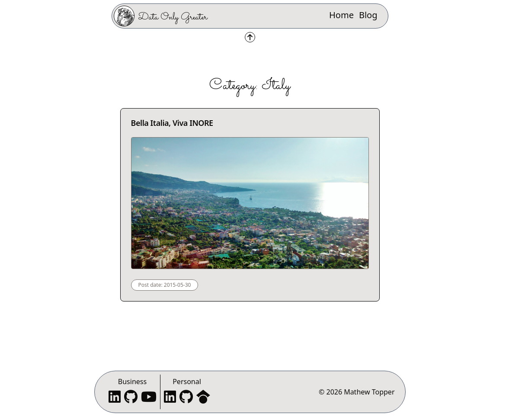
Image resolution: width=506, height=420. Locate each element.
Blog (368, 15)
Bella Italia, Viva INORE (172, 123)
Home (341, 15)
